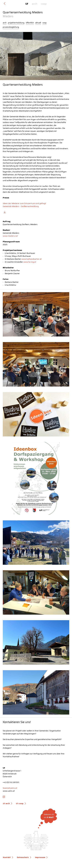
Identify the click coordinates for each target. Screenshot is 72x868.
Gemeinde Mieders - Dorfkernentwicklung (21, 206)
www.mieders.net (10, 236)
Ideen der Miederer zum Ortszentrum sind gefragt (24, 203)
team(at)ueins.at (10, 788)
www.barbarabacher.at (31, 259)
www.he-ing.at (30, 262)
